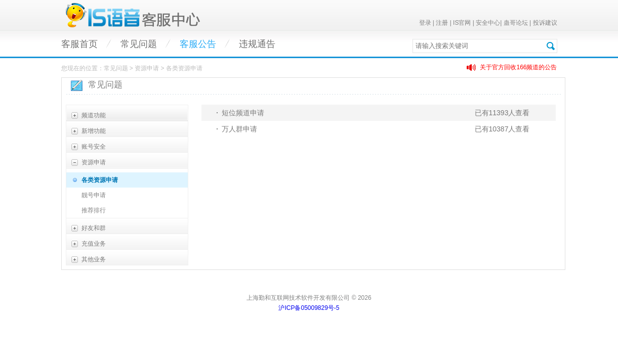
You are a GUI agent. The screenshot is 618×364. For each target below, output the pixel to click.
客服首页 (79, 44)
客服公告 (198, 44)
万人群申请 (239, 129)
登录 (425, 23)
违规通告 (257, 44)
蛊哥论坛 (516, 23)
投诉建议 (545, 23)
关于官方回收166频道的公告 (518, 67)
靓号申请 (94, 195)
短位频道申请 (243, 113)
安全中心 (488, 23)
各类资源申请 (100, 180)
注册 (442, 23)
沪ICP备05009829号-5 (309, 308)
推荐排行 (94, 210)
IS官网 (462, 23)
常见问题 (139, 44)
